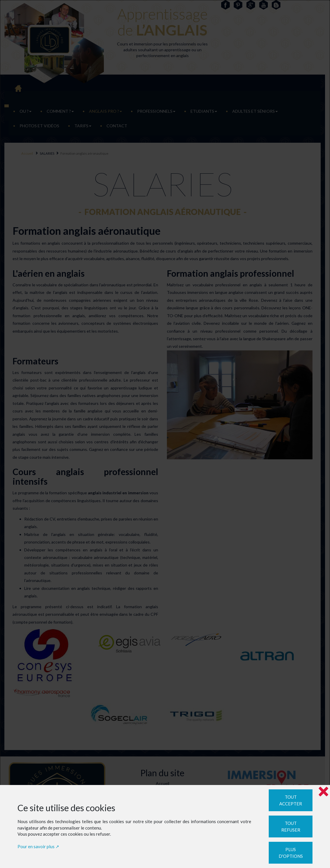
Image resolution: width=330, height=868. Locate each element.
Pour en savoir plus (36, 846)
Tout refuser (291, 826)
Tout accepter (291, 800)
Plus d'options (291, 853)
